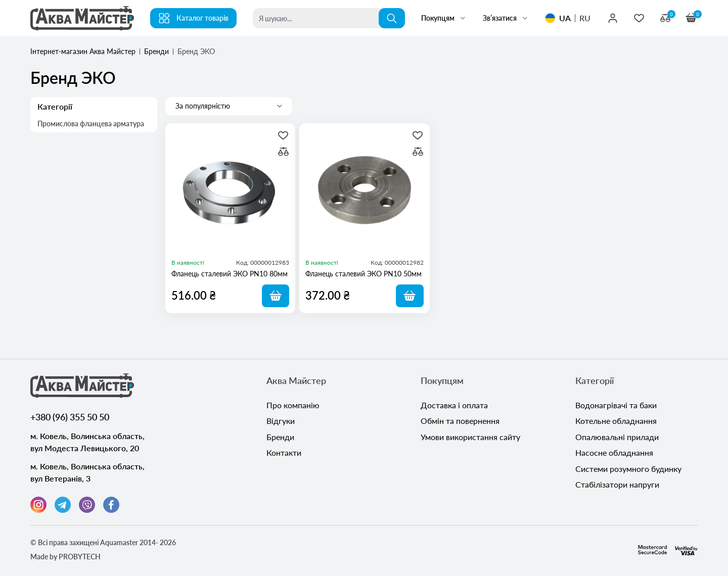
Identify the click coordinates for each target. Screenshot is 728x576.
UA (565, 18)
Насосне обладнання (614, 454)
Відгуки (281, 422)
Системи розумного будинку (628, 470)
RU (585, 18)
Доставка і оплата (454, 405)
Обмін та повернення (460, 422)
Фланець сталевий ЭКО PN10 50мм (363, 274)
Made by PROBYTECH (65, 557)
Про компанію (293, 405)
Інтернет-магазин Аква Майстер (83, 51)
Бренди (156, 51)
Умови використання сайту (470, 438)
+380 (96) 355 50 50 (70, 417)
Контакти (284, 454)
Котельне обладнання (616, 422)
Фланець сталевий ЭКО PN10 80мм (230, 274)
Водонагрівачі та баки (616, 405)
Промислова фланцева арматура (92, 124)
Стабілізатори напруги (617, 486)
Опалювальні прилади (617, 438)
